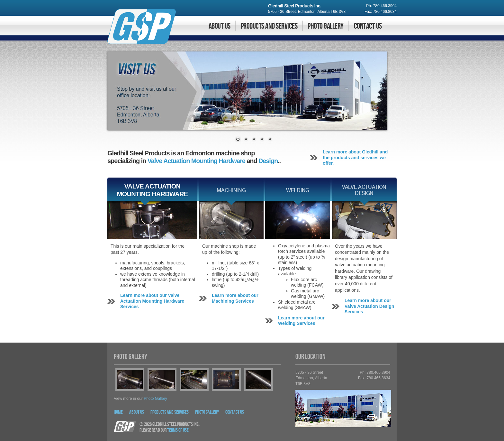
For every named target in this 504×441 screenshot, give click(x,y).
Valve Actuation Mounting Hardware (196, 161)
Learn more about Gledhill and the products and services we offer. (355, 157)
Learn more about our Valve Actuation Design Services (369, 306)
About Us (220, 26)
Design (268, 161)
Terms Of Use (178, 430)
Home (118, 412)
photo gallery (155, 399)
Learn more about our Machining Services (235, 298)
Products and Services (269, 26)
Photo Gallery (325, 26)
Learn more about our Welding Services (301, 321)
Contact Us (368, 26)
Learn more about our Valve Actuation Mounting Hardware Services (152, 301)
